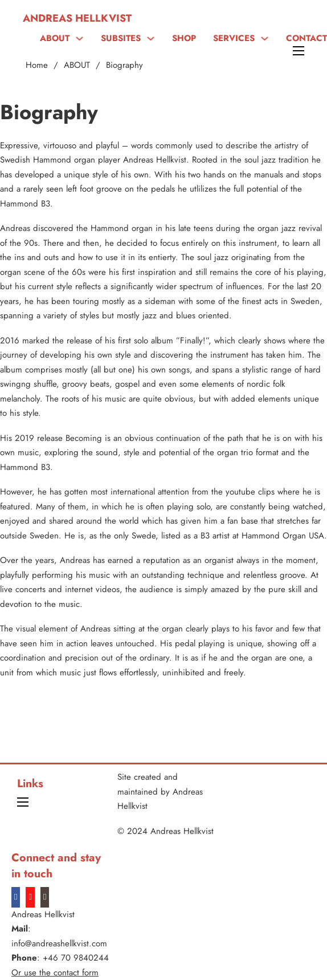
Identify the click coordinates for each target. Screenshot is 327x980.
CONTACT (306, 38)
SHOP (184, 38)
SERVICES (234, 38)
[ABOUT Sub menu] (79, 39)
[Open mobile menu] (299, 51)
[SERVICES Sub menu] (265, 39)
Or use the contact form (55, 973)
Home (37, 65)
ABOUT (55, 38)
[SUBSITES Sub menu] (151, 39)
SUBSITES (121, 38)
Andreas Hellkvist (77, 18)
